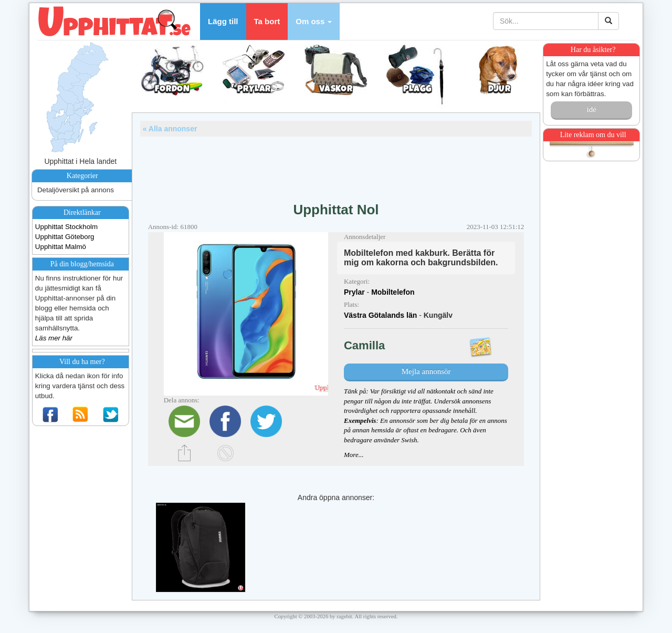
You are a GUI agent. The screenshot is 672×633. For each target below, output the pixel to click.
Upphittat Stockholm (66, 227)
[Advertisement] (336, 165)
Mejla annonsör (426, 371)
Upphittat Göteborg (65, 237)
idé (591, 109)
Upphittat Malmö (61, 247)
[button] (314, 22)
